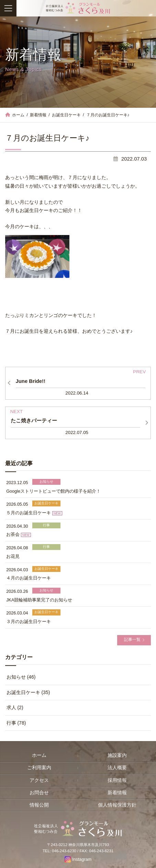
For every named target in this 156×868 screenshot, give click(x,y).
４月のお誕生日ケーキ (29, 578)
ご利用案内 (39, 768)
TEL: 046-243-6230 (59, 851)
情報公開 (39, 805)
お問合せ (39, 793)
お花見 (13, 556)
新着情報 (117, 793)
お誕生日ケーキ (46, 503)
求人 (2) (15, 708)
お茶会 (13, 535)
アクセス (39, 780)
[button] (134, 640)
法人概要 (117, 768)
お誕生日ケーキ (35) (28, 692)
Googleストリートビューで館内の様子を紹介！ (53, 491)
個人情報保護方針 (117, 805)
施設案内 (117, 755)
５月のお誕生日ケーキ (29, 513)
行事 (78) (16, 723)
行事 (46, 525)
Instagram (82, 859)
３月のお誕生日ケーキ (29, 622)
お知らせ (46, 482)
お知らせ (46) (21, 677)
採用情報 (117, 780)
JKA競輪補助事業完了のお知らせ (39, 600)
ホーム (39, 755)
